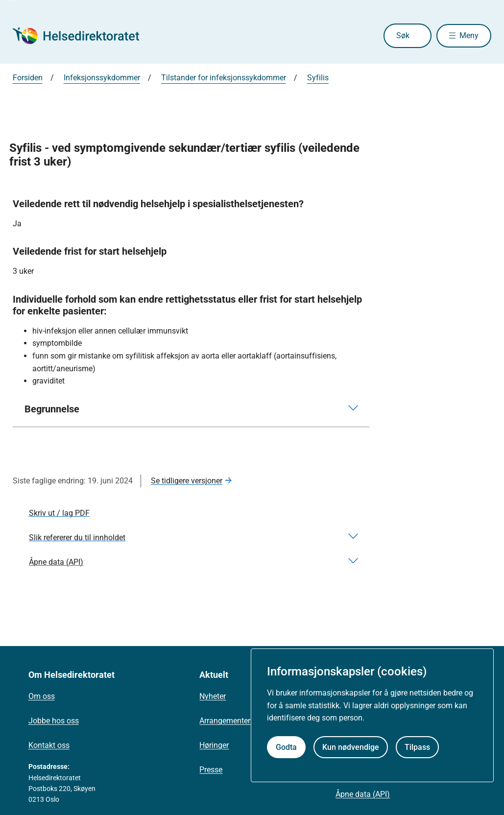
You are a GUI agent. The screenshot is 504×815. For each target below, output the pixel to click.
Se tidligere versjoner (187, 481)
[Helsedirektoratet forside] (83, 36)
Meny (469, 36)
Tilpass (417, 747)
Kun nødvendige (351, 747)
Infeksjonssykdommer (102, 78)
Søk (399, 36)
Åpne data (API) (363, 794)
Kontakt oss (49, 745)
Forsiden (28, 78)
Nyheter (213, 696)
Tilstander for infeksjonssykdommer (224, 78)
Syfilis (318, 78)
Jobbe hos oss (54, 721)
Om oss (42, 696)
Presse (211, 770)
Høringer (214, 745)
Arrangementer (225, 721)
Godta (286, 747)
